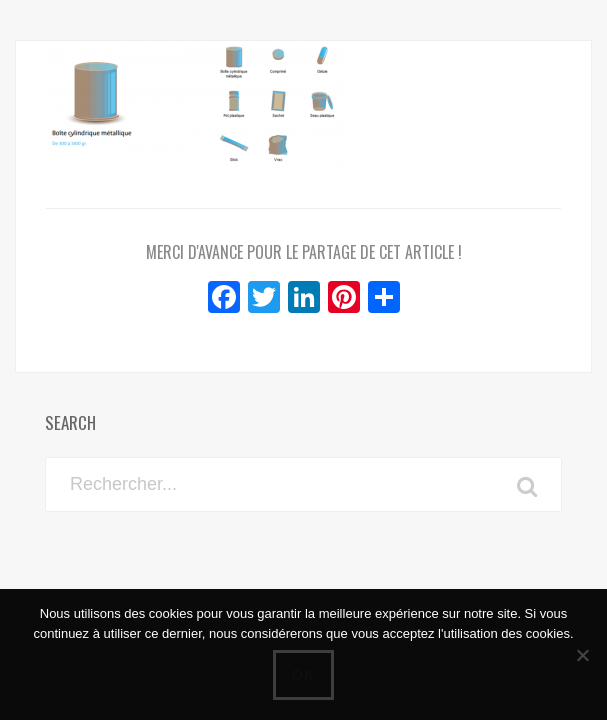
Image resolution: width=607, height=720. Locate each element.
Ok (303, 675)
